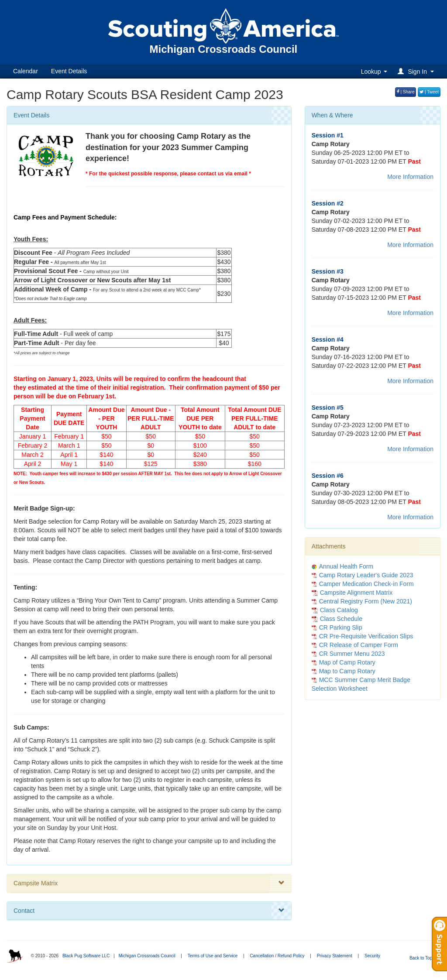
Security (372, 956)
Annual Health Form (346, 566)
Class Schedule (337, 619)
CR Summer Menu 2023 (352, 654)
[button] (417, 71)
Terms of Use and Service (213, 956)
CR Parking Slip (341, 627)
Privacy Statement (335, 956)
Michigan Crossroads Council (147, 956)
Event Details (69, 71)
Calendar (26, 71)
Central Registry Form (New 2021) (366, 601)
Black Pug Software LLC (86, 956)
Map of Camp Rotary (347, 662)
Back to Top (424, 958)
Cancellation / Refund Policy (277, 956)
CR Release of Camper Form (359, 645)
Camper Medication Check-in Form (366, 584)
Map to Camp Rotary (347, 671)
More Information (410, 177)
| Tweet (429, 92)
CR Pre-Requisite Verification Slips (366, 636)
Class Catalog (335, 610)
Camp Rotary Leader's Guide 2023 (366, 575)
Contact (149, 911)
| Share (406, 92)
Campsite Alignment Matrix (352, 593)
